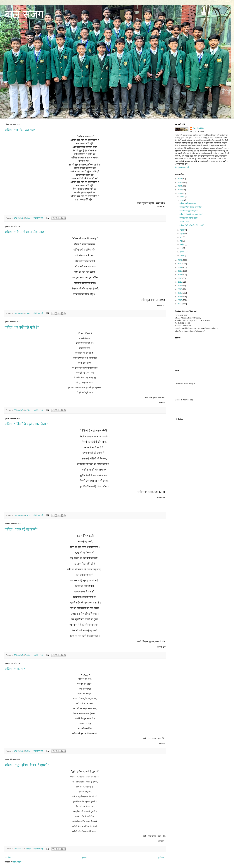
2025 (180, 182)
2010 (180, 300)
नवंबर (182, 200)
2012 (180, 293)
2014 (180, 286)
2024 (180, 186)
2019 (180, 267)
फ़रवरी (182, 252)
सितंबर (183, 230)
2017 (180, 275)
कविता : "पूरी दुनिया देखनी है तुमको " (27, 765)
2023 (180, 190)
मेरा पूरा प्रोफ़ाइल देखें (182, 167)
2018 (180, 271)
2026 (180, 179)
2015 (180, 282)
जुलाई (182, 234)
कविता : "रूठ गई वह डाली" (21, 529)
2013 (180, 289)
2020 (180, 264)
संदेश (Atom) (17, 862)
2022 (180, 193)
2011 (180, 297)
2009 (180, 304)
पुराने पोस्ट (161, 857)
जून (182, 237)
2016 (180, 278)
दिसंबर (182, 197)
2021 (180, 260)
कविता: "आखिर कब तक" (20, 130)
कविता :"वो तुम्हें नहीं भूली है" (22, 327)
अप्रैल (182, 244)
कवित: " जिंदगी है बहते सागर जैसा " (26, 424)
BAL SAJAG (198, 128)
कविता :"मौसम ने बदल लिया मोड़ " (25, 232)
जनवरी (183, 255)
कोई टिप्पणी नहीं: (39, 218)
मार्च (182, 248)
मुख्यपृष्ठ (84, 857)
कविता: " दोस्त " (15, 669)
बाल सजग (24, 14)
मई (181, 241)
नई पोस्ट (8, 857)
